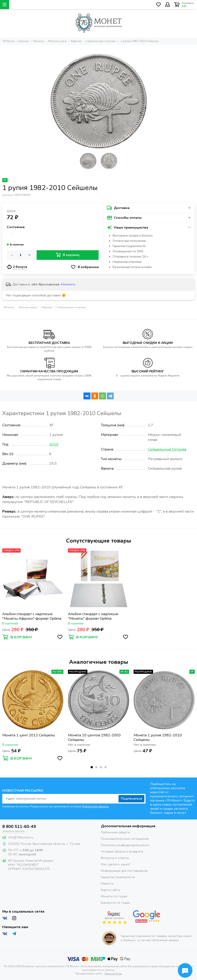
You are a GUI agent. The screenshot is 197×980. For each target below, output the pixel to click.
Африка (47, 307)
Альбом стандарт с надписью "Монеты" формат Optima (93, 616)
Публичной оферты (95, 806)
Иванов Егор (113, 974)
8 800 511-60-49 (19, 827)
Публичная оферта (115, 832)
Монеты (9, 307)
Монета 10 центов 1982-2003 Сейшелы (94, 738)
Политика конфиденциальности (125, 845)
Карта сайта (110, 890)
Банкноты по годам (116, 903)
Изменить (68, 284)
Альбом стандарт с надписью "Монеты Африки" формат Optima (32, 616)
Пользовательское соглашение (125, 839)
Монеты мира (28, 307)
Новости (107, 884)
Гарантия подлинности (118, 877)
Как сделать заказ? (116, 864)
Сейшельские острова (71, 307)
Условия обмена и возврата (122, 852)
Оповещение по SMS (128, 251)
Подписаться (131, 799)
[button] (92, 767)
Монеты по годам (114, 896)
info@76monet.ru (21, 837)
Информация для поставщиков (124, 871)
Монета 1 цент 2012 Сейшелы (29, 735)
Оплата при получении (129, 241)
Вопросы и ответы (115, 858)
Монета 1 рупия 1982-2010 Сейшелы (158, 738)
